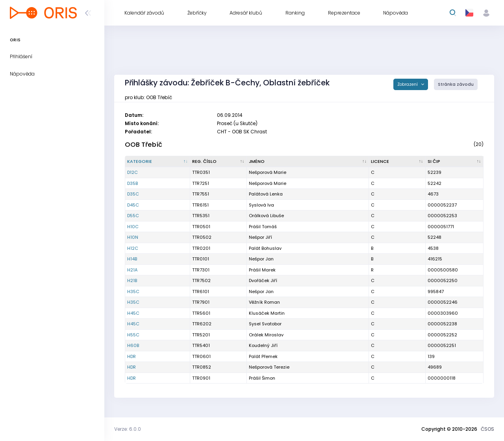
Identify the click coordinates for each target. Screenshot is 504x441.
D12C (132, 172)
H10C (133, 227)
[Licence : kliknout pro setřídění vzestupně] (397, 162)
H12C (133, 248)
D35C (133, 194)
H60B (133, 345)
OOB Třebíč (144, 145)
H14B (132, 259)
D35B (132, 183)
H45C (133, 313)
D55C (133, 216)
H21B (132, 280)
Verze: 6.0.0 (128, 429)
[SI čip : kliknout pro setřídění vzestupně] (455, 162)
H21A (132, 270)
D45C (133, 205)
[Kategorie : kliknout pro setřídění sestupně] (158, 162)
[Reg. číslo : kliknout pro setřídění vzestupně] (219, 162)
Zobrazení (408, 84)
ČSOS (487, 429)
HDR (132, 356)
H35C (133, 292)
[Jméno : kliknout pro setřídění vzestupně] (308, 162)
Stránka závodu (456, 84)
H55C (133, 335)
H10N (133, 237)
